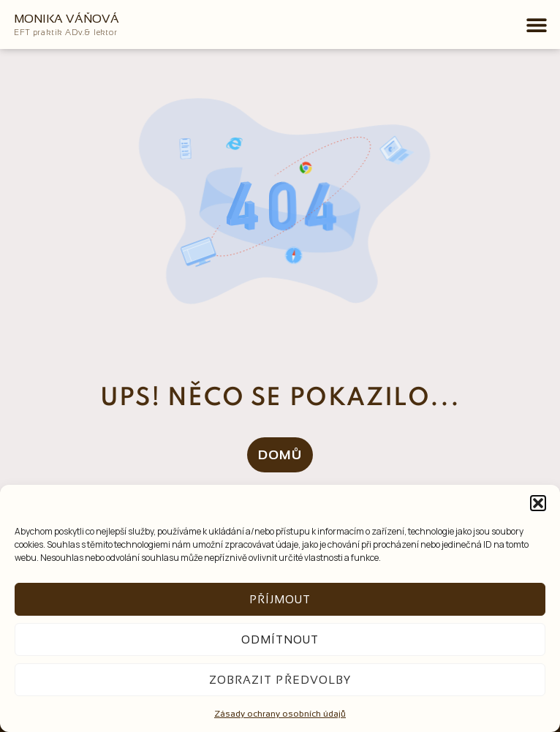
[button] (538, 503)
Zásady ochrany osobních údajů (280, 714)
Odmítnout (280, 639)
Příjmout (280, 599)
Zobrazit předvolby (280, 680)
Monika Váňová (67, 19)
